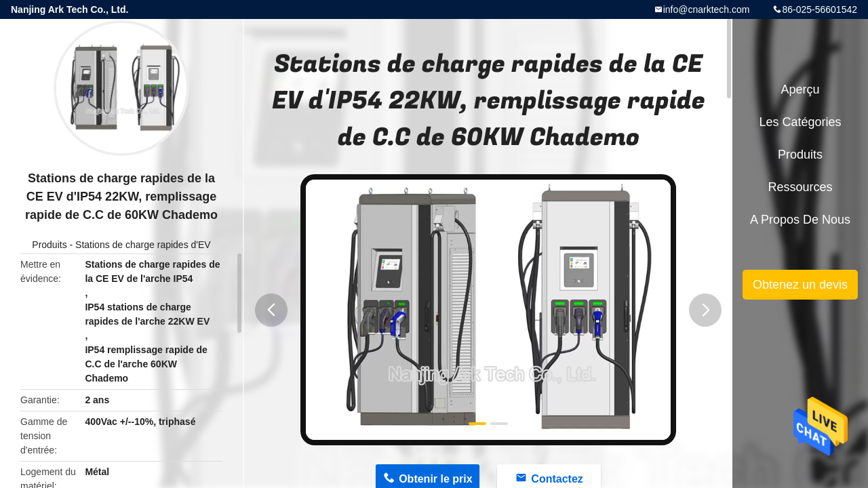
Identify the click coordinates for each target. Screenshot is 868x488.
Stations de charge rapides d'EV (143, 245)
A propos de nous (800, 220)
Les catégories (800, 122)
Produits (49, 245)
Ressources (800, 187)
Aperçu (800, 89)
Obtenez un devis (800, 285)
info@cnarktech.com (707, 9)
